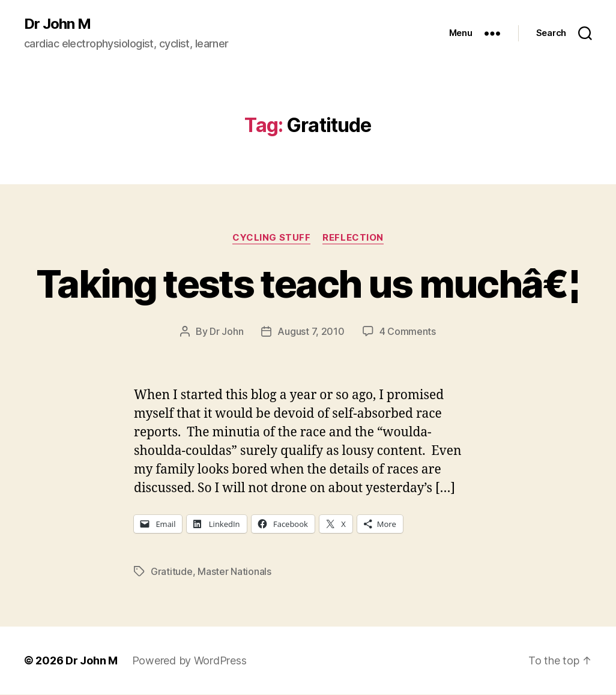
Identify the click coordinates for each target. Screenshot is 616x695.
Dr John (226, 331)
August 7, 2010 (311, 331)
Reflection (353, 238)
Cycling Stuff (271, 238)
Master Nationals (234, 571)
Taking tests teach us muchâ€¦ (308, 284)
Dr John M (57, 24)
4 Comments (408, 331)
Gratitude (172, 571)
